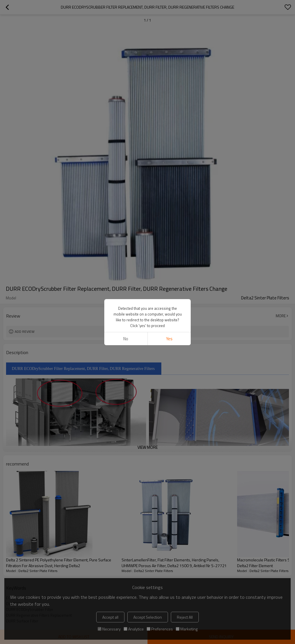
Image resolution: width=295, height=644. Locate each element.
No (126, 339)
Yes (169, 339)
